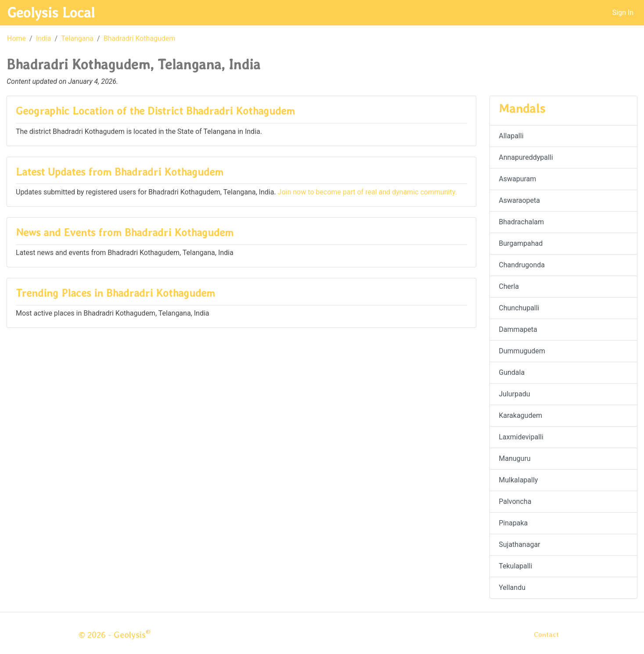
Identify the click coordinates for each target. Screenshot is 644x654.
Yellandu (512, 588)
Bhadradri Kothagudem (140, 38)
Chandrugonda (522, 265)
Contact (546, 634)
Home (16, 38)
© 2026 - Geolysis (115, 635)
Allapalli (511, 136)
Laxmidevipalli (521, 437)
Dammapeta (518, 329)
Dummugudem (522, 351)
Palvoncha (515, 501)
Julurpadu (514, 394)
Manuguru (514, 458)
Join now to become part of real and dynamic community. (367, 192)
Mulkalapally (518, 480)
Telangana (77, 38)
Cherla (509, 286)
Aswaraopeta (519, 200)
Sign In (623, 13)
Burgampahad (521, 243)
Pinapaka (513, 523)
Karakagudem (520, 415)
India (44, 38)
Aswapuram (517, 179)
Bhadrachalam (521, 222)
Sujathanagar (519, 544)
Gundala (512, 372)
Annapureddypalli (526, 157)
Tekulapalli (515, 566)
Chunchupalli (519, 308)
